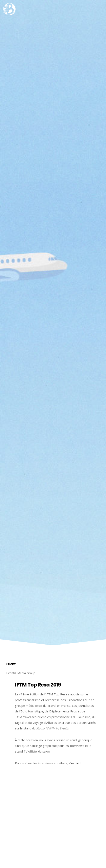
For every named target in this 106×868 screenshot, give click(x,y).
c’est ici (74, 763)
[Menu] (100, 9)
